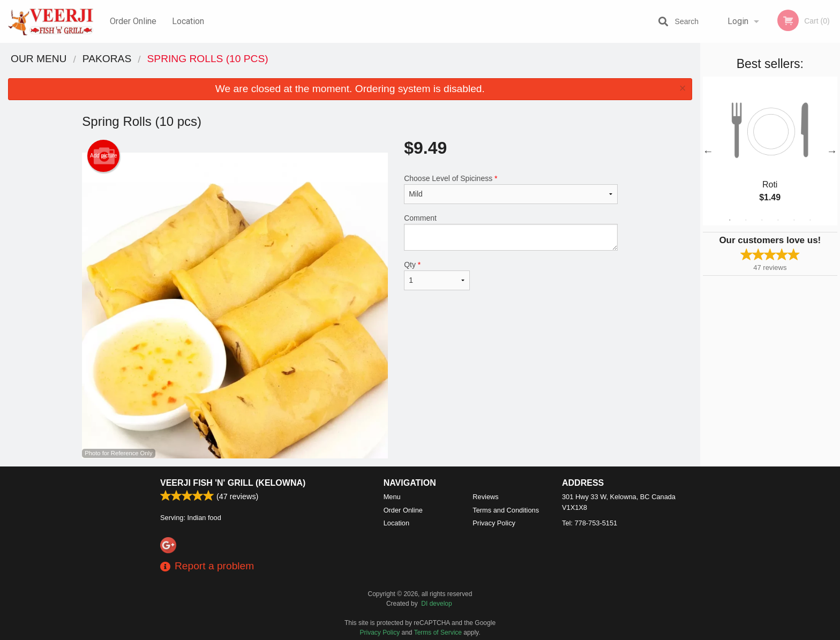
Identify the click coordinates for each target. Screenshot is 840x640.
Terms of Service (438, 633)
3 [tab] (762, 220)
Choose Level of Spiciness (511, 189)
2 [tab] (746, 220)
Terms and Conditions (506, 510)
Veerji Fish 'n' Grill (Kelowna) (233, 483)
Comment (511, 232)
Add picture (104, 156)
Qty (437, 275)
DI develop (436, 604)
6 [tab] (810, 220)
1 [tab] (730, 220)
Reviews (485, 497)
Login (738, 21)
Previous (708, 151)
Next (832, 151)
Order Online (133, 21)
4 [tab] (778, 220)
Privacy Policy (494, 523)
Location (188, 21)
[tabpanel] (770, 151)
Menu (392, 497)
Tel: (590, 523)
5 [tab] (794, 220)
